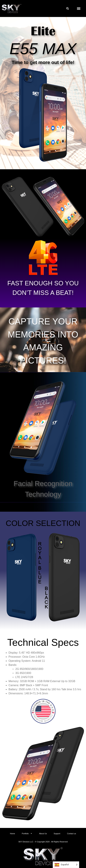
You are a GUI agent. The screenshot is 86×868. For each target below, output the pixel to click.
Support (57, 834)
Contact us (72, 834)
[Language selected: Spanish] (66, 865)
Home (12, 834)
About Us (43, 834)
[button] (68, 8)
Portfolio (27, 833)
